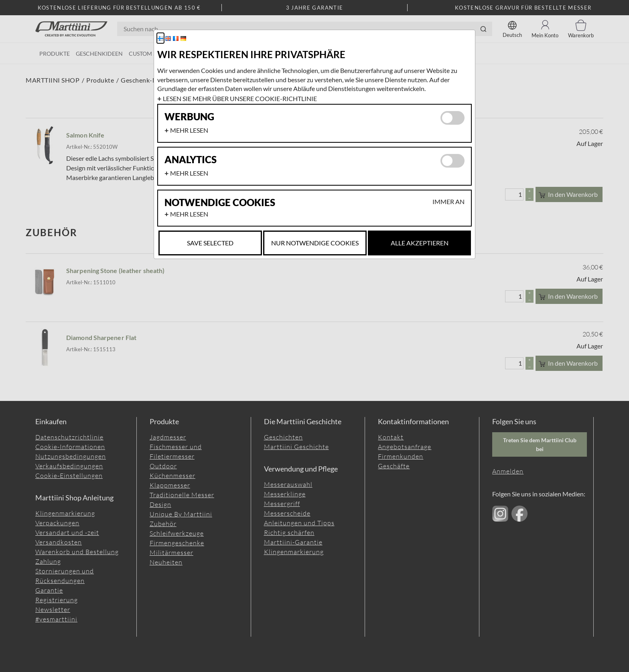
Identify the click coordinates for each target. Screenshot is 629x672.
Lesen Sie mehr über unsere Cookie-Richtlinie (240, 98)
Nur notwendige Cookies (315, 243)
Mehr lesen (189, 130)
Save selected (210, 243)
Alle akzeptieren (420, 243)
